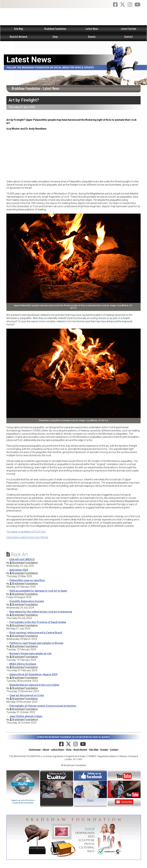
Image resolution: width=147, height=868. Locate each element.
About (46, 750)
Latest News (92, 29)
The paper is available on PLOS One (26, 532)
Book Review (80, 750)
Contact (129, 37)
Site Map (19, 29)
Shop (55, 37)
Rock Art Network (18, 37)
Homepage (35, 750)
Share (90, 800)
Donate (92, 37)
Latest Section (129, 29)
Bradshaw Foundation (55, 29)
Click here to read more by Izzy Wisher (27, 537)
